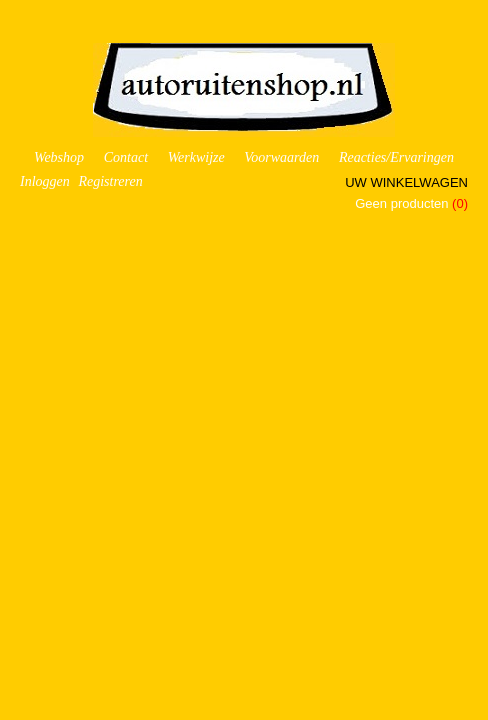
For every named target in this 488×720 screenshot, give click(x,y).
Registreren (110, 181)
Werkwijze (196, 157)
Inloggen (45, 181)
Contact (126, 157)
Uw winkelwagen (406, 182)
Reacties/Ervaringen (396, 157)
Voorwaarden (281, 157)
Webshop (59, 157)
